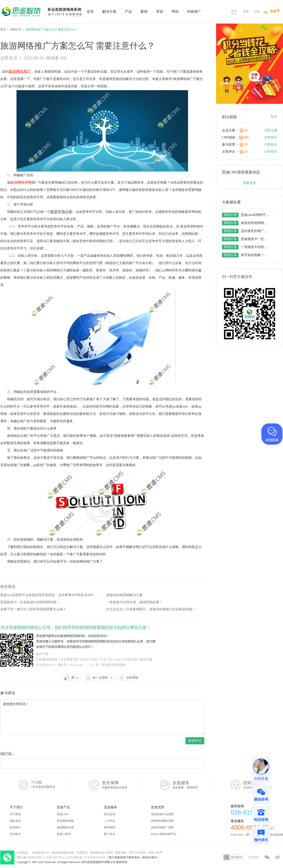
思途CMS (63, 814)
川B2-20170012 (55, 857)
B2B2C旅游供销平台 (164, 834)
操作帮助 (110, 827)
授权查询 (233, 857)
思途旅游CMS (41, 853)
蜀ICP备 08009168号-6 (31, 857)
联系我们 (15, 827)
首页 (3, 29)
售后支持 (110, 814)
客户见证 (110, 834)
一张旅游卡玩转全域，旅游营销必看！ (134, 602)
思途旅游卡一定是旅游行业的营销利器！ (30, 602)
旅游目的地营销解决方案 (124, 595)
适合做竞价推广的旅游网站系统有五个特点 (256, 231)
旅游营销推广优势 (162, 827)
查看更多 (250, 183)
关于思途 (15, 814)
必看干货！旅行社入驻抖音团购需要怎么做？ (33, 609)
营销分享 (16, 29)
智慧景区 (82, 853)
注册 (257, 12)
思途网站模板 (65, 821)
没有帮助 (130, 678)
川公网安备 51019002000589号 (87, 857)
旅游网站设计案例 (102, 853)
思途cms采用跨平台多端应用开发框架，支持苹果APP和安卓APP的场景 (49, 595)
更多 (274, 117)
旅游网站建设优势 (162, 821)
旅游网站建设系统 (63, 853)
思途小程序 (64, 834)
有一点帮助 (99, 678)
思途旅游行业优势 (162, 814)
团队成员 (15, 821)
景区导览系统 (137, 853)
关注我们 (254, 857)
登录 (246, 12)
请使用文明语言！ (102, 717)
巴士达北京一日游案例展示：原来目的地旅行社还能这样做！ (151, 609)
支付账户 (15, 834)
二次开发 (110, 821)
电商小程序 (155, 853)
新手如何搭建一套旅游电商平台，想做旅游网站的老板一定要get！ (256, 255)
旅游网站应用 (65, 827)
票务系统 (121, 853)
